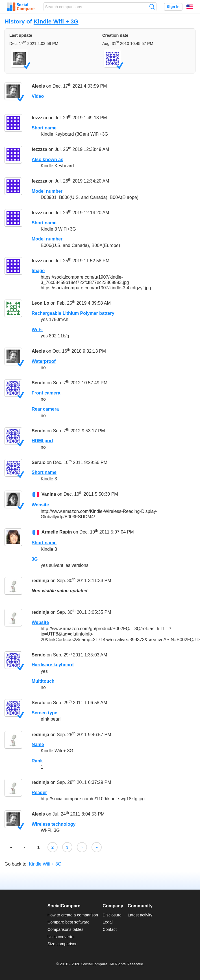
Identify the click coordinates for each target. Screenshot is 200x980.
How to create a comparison (73, 915)
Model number (47, 191)
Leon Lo (40, 303)
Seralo (39, 383)
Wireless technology (54, 824)
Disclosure (112, 915)
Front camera (46, 393)
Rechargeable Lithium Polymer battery (73, 313)
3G (35, 559)
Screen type (44, 713)
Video (38, 96)
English (190, 7)
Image (38, 271)
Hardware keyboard (53, 665)
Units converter (61, 937)
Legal (107, 922)
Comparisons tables (65, 929)
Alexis (38, 86)
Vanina (49, 494)
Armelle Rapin (57, 532)
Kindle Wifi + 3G (56, 21)
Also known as (47, 160)
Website (40, 505)
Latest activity (140, 915)
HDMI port (42, 441)
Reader (39, 793)
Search (152, 7)
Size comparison (62, 944)
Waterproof (44, 361)
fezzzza (39, 118)
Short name (44, 128)
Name (38, 744)
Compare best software (69, 922)
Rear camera (45, 409)
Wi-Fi (37, 330)
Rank (37, 761)
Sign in (173, 7)
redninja (40, 581)
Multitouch (43, 681)
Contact (110, 929)
